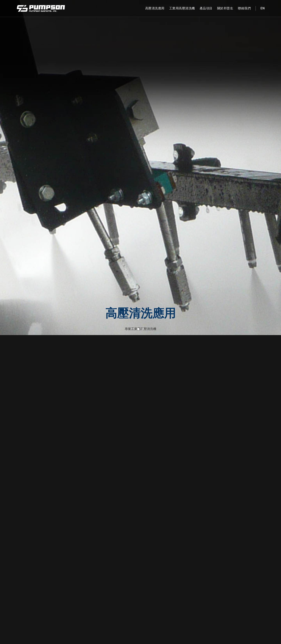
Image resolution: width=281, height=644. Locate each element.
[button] (138, 152)
